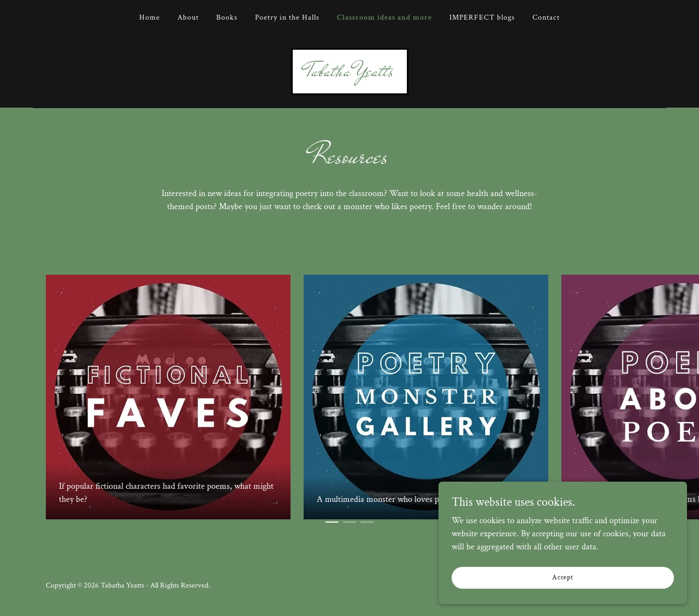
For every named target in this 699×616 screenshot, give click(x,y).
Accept (576, 577)
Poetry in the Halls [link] (287, 17)
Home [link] (150, 17)
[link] (350, 73)
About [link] (188, 17)
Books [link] (227, 17)
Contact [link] (546, 17)
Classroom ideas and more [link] (384, 17)
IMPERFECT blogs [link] (482, 17)
